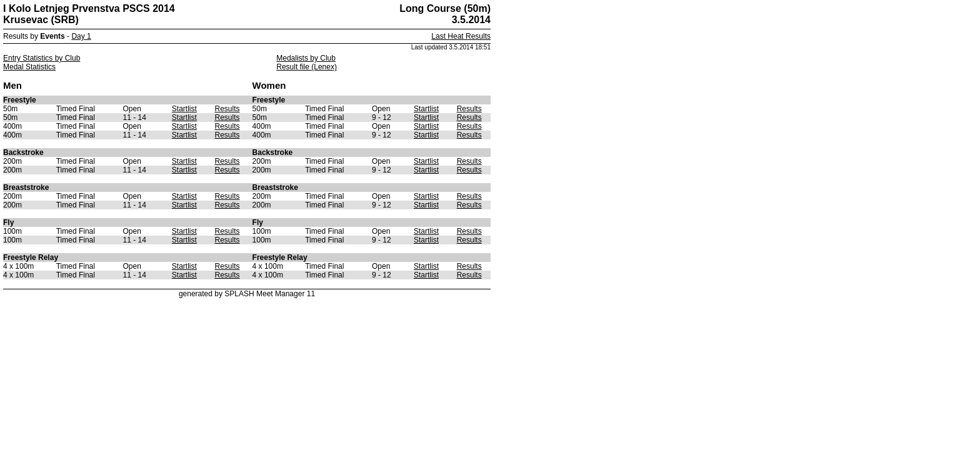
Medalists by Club (306, 58)
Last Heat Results (461, 36)
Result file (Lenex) (307, 67)
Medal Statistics (29, 67)
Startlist (184, 109)
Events (52, 36)
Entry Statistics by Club (42, 58)
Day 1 (81, 36)
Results (227, 109)
